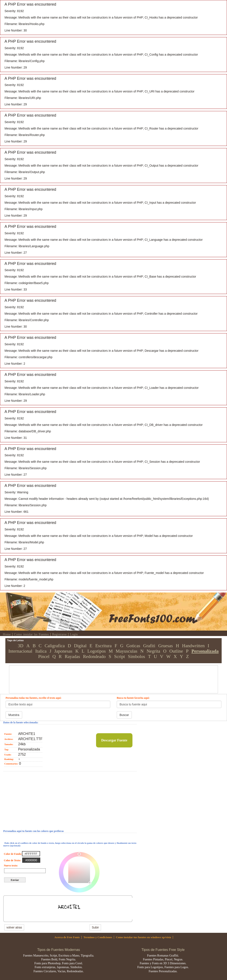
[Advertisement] (108, 675)
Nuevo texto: (11, 866)
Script (120, 656)
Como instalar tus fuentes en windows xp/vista (143, 937)
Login (74, 634)
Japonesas (63, 651)
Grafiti (149, 646)
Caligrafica (55, 646)
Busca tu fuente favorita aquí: (133, 698)
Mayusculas (126, 651)
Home (7, 634)
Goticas (133, 646)
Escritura (103, 646)
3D (21, 646)
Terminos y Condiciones (98, 937)
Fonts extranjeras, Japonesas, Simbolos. (59, 967)
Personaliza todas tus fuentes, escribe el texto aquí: (33, 698)
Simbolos (136, 656)
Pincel (44, 656)
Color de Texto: (13, 860)
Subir (95, 927)
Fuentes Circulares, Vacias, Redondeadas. (58, 971)
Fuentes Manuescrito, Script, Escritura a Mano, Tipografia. (59, 956)
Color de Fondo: (13, 854)
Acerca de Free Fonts (67, 937)
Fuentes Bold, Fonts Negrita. (58, 959)
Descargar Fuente (114, 740)
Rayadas (72, 656)
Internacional (20, 651)
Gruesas (166, 646)
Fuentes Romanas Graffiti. (163, 956)
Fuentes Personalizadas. (163, 971)
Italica (41, 651)
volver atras (14, 927)
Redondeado (94, 656)
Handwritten (193, 646)
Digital (80, 646)
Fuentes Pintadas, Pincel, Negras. (163, 959)
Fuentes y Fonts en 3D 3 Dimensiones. (163, 963)
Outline (176, 651)
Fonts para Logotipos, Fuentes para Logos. (163, 967)
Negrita (153, 651)
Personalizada (205, 651)
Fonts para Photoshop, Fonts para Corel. (58, 963)
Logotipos (97, 651)
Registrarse (59, 634)
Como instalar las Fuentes (31, 634)
